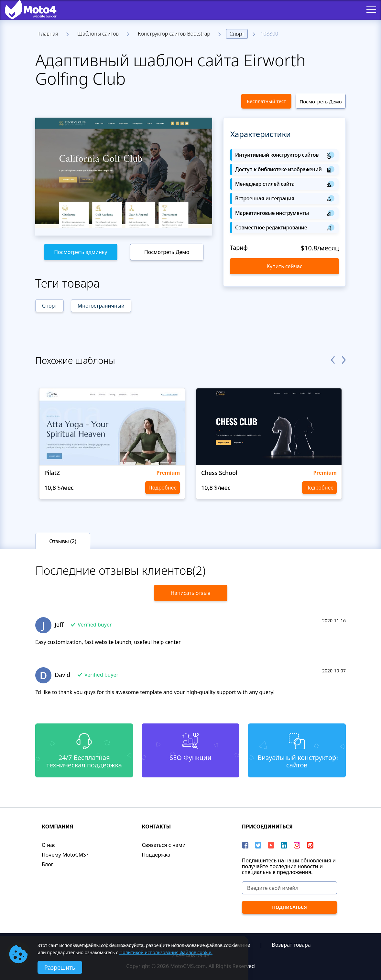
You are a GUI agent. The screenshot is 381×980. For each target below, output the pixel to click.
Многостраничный (101, 306)
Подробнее (163, 488)
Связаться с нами (163, 845)
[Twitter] (258, 845)
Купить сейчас (284, 266)
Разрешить (60, 967)
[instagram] (297, 845)
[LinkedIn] (284, 845)
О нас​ (49, 845)
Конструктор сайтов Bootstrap (174, 34)
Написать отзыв (190, 593)
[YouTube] (271, 845)
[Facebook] (245, 845)
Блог (48, 864)
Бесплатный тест (266, 101)
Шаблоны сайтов (98, 34)
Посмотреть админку (81, 252)
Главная (48, 34)
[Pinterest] (310, 845)
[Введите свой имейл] (289, 888)
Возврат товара (291, 945)
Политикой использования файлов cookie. (166, 952)
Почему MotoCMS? (65, 855)
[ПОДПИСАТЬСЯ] (289, 907)
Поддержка (156, 855)
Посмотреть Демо (321, 101)
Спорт (237, 34)
